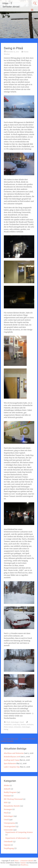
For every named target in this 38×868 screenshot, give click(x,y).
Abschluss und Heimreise (14, 753)
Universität (8, 830)
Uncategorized (10, 826)
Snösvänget (15, 722)
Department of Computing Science (19, 832)
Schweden (18, 727)
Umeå (22, 722)
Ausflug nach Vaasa (12, 760)
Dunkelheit (8, 725)
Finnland (7, 796)
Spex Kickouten (10, 763)
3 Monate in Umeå (29, 739)
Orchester (30, 725)
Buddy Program (10, 792)
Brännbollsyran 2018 (12, 757)
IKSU (6, 803)
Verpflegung (9, 848)
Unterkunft (8, 841)
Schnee (11, 727)
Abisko (7, 785)
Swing (6, 729)
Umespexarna (9, 823)
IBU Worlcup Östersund (13, 799)
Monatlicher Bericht (12, 806)
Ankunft (7, 789)
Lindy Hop (16, 725)
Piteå (8, 722)
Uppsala (7, 845)
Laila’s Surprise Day (12, 767)
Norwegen (8, 809)
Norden (23, 725)
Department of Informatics (16, 838)
